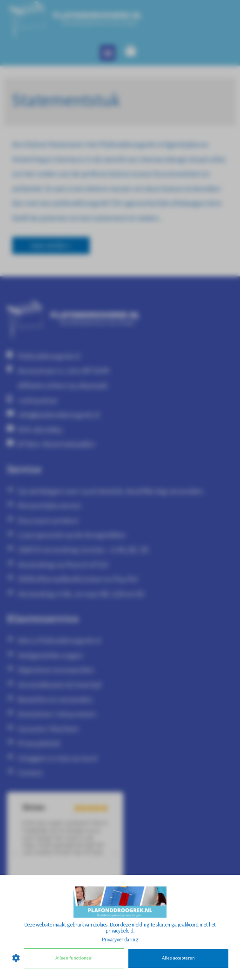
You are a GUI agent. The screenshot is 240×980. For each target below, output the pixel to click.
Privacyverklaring (120, 940)
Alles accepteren (178, 958)
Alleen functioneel (74, 958)
